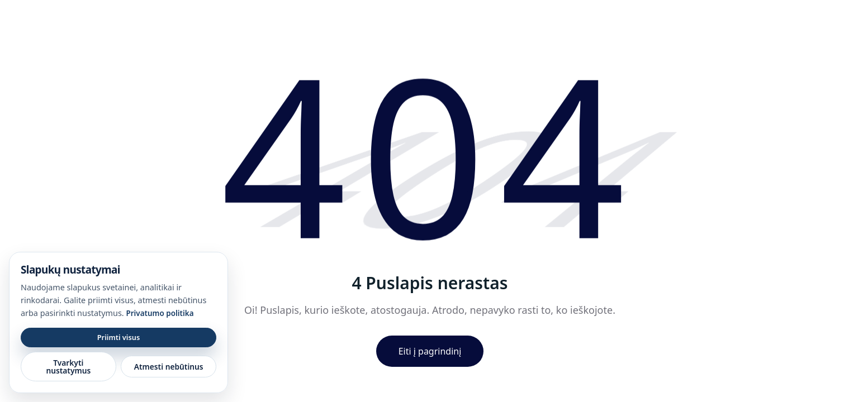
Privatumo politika (160, 313)
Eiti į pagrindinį (430, 351)
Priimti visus (119, 337)
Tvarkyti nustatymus (68, 367)
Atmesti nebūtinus (169, 367)
